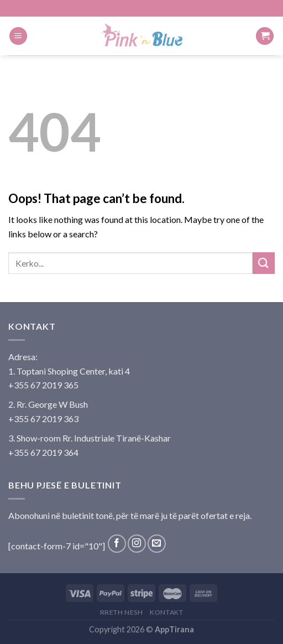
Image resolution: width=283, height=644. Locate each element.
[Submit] (264, 263)
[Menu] (18, 36)
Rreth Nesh (122, 612)
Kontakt (166, 612)
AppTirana (174, 629)
